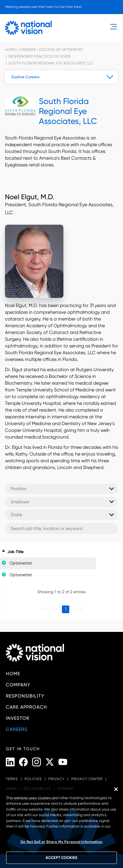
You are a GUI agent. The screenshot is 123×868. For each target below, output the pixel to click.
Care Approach (26, 707)
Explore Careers (25, 77)
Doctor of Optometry (61, 50)
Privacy (57, 779)
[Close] (116, 789)
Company (18, 685)
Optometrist (21, 563)
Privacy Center (87, 779)
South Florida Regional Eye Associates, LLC (51, 63)
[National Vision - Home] (28, 28)
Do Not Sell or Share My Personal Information (61, 842)
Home (10, 50)
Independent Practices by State (39, 56)
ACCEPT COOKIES (62, 858)
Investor (18, 718)
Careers (27, 50)
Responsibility (25, 696)
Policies (33, 779)
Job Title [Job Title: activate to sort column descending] (15, 552)
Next (78, 609)
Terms (12, 779)
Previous (49, 609)
